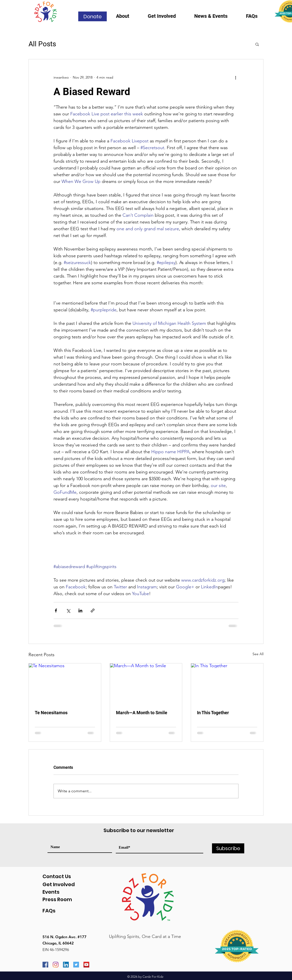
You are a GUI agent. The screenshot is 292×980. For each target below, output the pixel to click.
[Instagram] (56, 965)
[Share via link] (93, 610)
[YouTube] (86, 965)
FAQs (49, 911)
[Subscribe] (228, 848)
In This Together (213, 713)
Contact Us (57, 876)
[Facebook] (45, 965)
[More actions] (235, 77)
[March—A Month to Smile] (146, 684)
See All (258, 654)
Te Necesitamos (51, 713)
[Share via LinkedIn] (80, 610)
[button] (128, 18)
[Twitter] (76, 965)
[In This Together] (227, 684)
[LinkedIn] (66, 965)
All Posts (42, 44)
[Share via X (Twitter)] (68, 610)
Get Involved (59, 884)
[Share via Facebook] (56, 610)
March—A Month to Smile (142, 713)
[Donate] (92, 16)
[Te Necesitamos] (65, 684)
